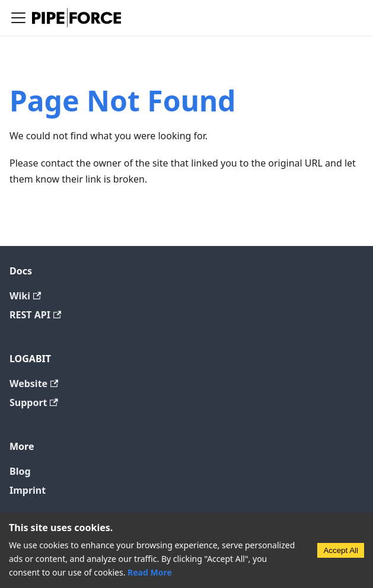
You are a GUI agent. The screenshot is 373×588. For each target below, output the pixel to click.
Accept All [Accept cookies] (341, 550)
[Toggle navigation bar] (18, 18)
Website (34, 384)
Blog (20, 471)
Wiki (25, 296)
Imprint (28, 490)
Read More (150, 572)
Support (34, 402)
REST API (35, 315)
